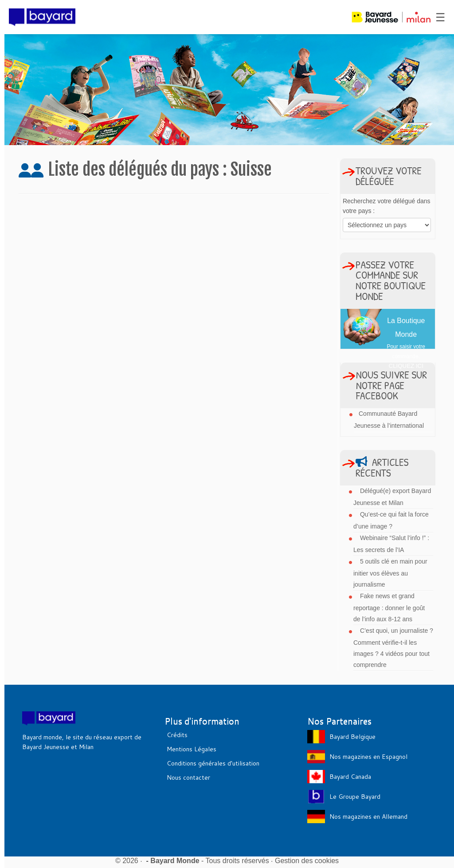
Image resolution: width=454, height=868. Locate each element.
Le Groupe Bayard (355, 797)
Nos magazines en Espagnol (368, 757)
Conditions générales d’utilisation (213, 763)
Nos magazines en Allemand (368, 817)
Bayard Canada (350, 777)
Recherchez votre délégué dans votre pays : (387, 206)
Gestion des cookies (307, 861)
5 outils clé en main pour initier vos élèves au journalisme (390, 573)
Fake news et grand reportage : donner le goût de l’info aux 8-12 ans (389, 608)
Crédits (177, 735)
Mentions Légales (192, 749)
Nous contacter (188, 777)
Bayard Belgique (352, 737)
